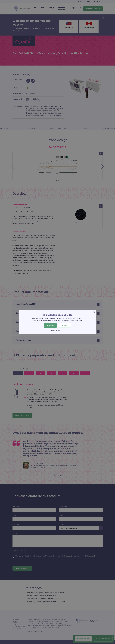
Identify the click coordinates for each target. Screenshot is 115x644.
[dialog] (57, 322)
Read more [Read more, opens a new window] (78, 320)
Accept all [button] (50, 325)
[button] (58, 331)
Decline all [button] (64, 325)
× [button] (94, 312)
